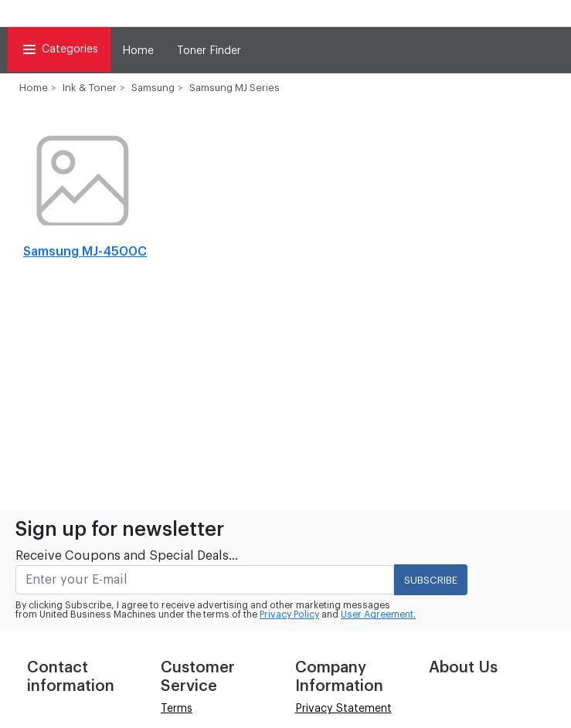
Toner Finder (209, 51)
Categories (59, 49)
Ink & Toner (90, 88)
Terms (177, 709)
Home (138, 51)
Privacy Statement (343, 709)
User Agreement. (378, 615)
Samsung (153, 88)
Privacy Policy (289, 615)
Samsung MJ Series (235, 88)
